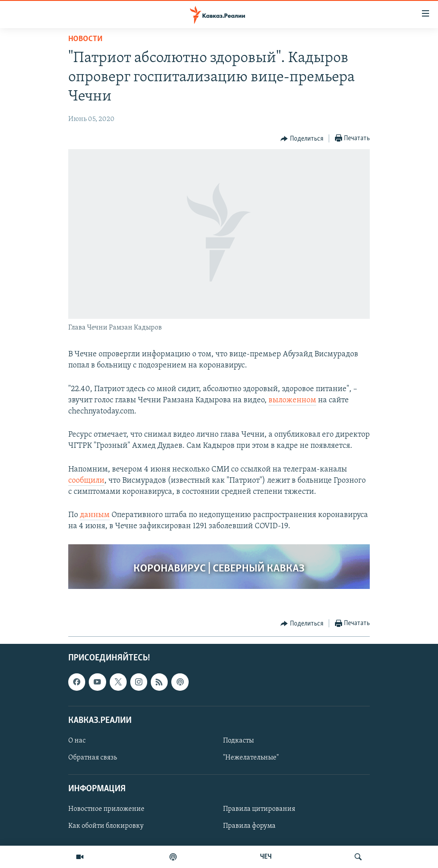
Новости (85, 39)
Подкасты (238, 741)
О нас (77, 741)
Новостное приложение (106, 809)
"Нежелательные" (251, 758)
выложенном (292, 400)
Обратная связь (93, 758)
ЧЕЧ (266, 857)
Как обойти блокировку (106, 826)
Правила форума (249, 826)
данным (95, 515)
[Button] (302, 139)
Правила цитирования (259, 809)
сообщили (86, 481)
